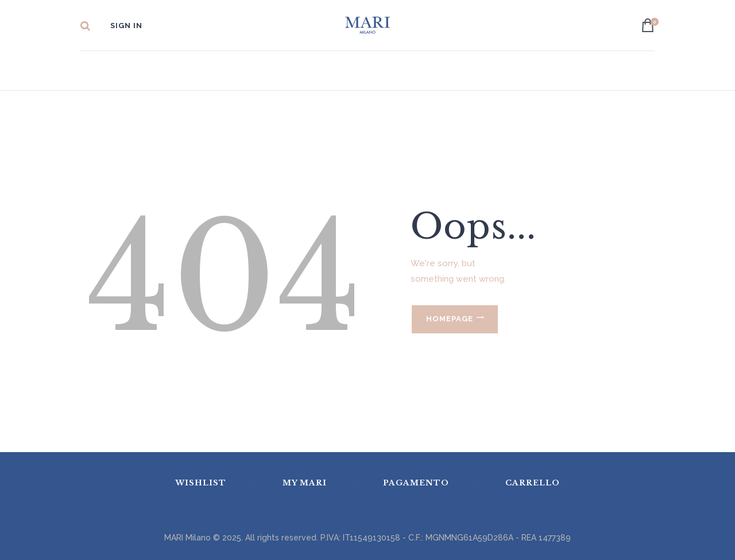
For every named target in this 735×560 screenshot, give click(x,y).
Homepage (450, 319)
